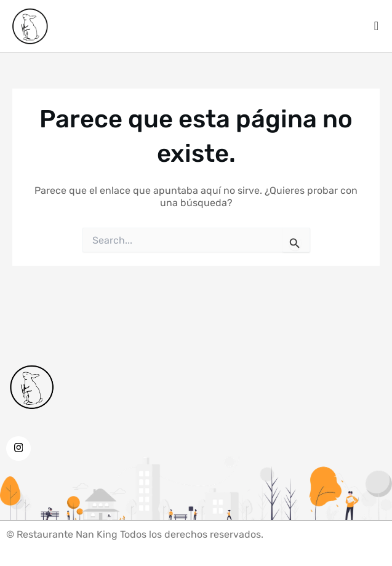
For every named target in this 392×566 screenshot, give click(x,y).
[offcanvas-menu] (376, 26)
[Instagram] (18, 448)
